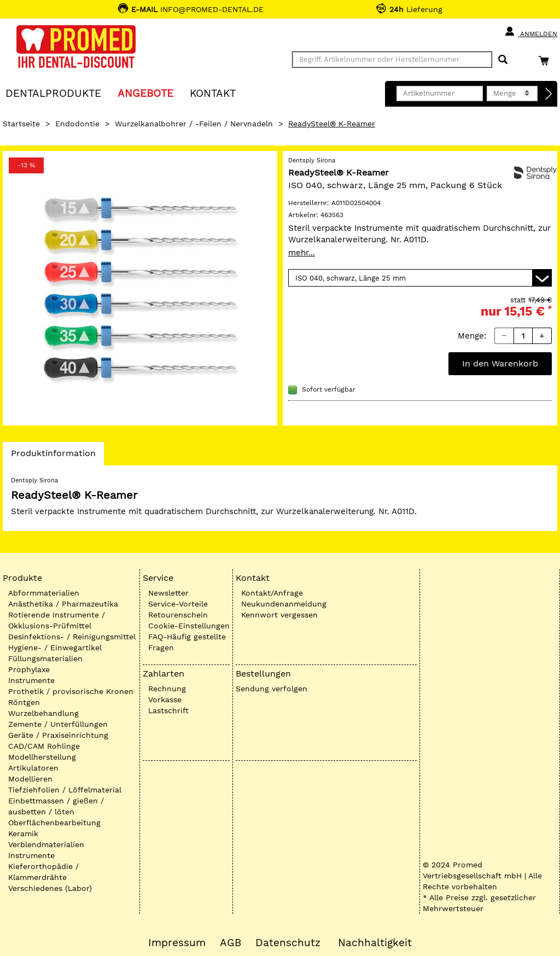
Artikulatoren (33, 768)
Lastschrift (168, 710)
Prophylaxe (29, 669)
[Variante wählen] (420, 278)
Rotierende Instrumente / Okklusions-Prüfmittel (57, 620)
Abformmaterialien (44, 593)
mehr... (302, 253)
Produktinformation (53, 456)
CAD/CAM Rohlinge (44, 746)
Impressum (177, 943)
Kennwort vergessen (279, 615)
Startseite (21, 124)
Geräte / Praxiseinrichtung (58, 735)
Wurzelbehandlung (43, 713)
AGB (231, 943)
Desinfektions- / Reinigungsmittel (72, 637)
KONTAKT (213, 93)
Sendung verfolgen (272, 689)
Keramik (23, 833)
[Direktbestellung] (549, 94)
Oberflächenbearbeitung (54, 823)
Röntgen (24, 702)
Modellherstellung (42, 757)
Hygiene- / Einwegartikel (55, 648)
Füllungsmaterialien (45, 658)
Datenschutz (288, 943)
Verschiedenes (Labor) (50, 888)
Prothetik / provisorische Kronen (71, 691)
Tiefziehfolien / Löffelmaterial (65, 790)
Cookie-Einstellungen (189, 626)
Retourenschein (178, 615)
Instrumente (31, 680)
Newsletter (168, 593)
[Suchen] (503, 60)
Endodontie (77, 124)
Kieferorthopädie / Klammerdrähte (43, 872)
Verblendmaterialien (46, 844)
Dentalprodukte (53, 93)
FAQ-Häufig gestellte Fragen (187, 642)
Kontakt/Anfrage (272, 593)
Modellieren (30, 779)
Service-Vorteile (178, 604)
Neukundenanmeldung (284, 604)
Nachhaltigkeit (375, 943)
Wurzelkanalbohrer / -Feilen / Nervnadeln (194, 124)
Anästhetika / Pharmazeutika (63, 604)
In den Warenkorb (500, 363)
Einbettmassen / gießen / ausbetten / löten (56, 806)
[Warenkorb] (546, 60)
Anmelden (531, 32)
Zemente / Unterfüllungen (58, 724)
